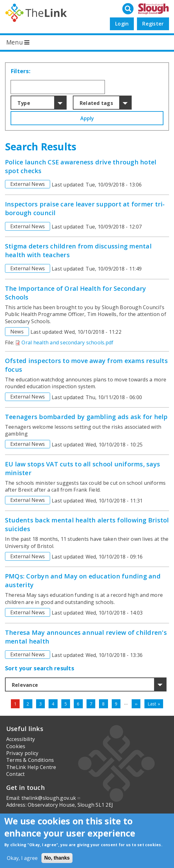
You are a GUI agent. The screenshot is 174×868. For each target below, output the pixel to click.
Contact (16, 774)
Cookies (16, 746)
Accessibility (21, 739)
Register (153, 24)
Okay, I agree (22, 858)
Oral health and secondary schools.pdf (67, 342)
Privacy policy (22, 753)
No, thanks (57, 858)
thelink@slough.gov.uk (51, 798)
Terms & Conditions (30, 760)
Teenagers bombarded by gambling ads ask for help (86, 417)
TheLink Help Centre (31, 767)
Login (122, 24)
